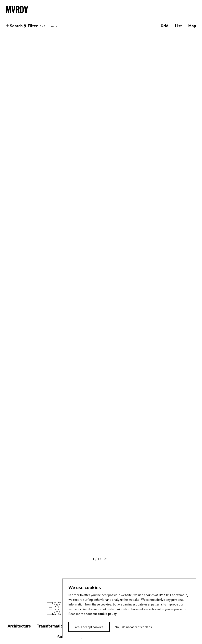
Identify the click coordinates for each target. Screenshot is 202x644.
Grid (165, 26)
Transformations (52, 626)
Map (192, 26)
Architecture (19, 626)
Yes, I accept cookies (89, 627)
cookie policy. (108, 614)
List (178, 26)
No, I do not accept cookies (133, 627)
